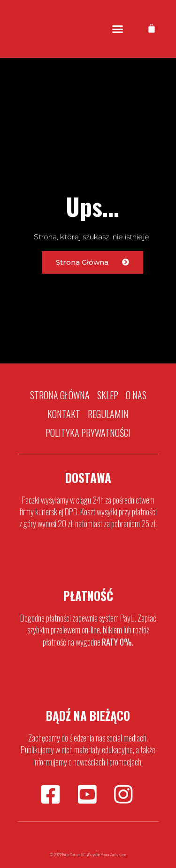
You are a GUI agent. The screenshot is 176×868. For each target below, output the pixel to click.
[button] (117, 29)
